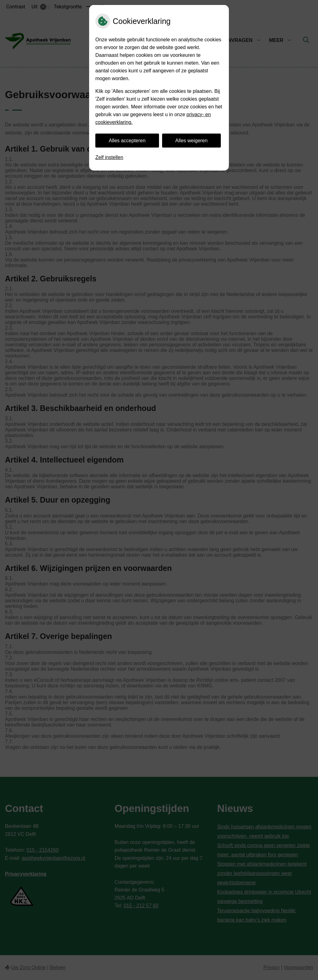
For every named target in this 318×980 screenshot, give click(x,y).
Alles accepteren (127, 141)
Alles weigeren (191, 141)
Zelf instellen (109, 157)
